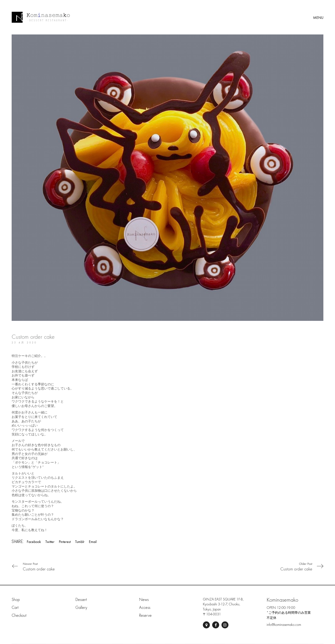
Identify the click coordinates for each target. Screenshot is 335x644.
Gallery (81, 608)
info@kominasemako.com (284, 625)
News (144, 600)
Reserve (145, 615)
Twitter (50, 542)
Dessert (81, 600)
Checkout (19, 615)
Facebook (34, 542)
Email (93, 542)
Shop (16, 600)
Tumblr (80, 542)
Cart (15, 608)
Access (145, 608)
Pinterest (65, 542)
